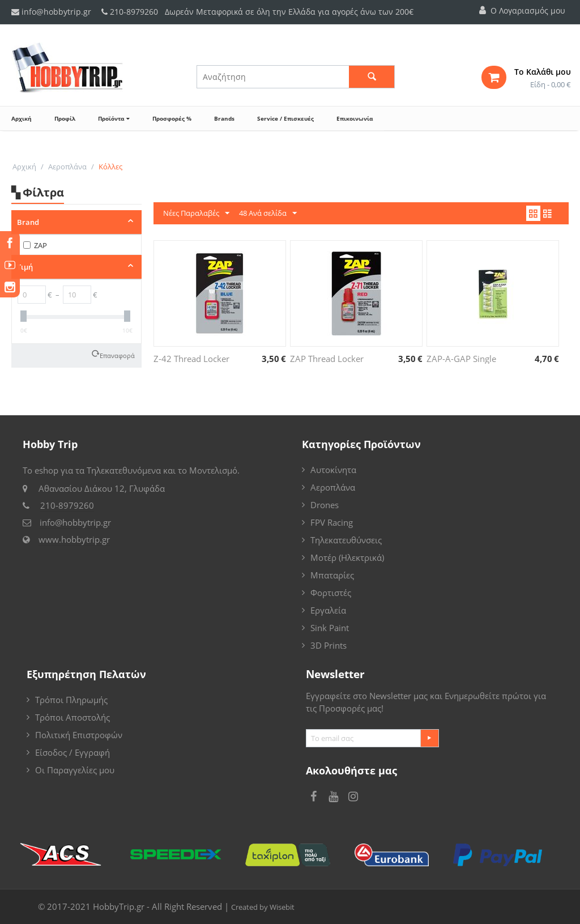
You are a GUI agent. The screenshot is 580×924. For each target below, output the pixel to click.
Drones (325, 505)
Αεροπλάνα (67, 167)
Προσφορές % (172, 118)
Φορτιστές (331, 593)
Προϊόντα (114, 118)
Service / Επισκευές (285, 118)
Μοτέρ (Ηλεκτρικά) (347, 557)
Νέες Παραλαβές (196, 214)
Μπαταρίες (332, 575)
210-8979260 (134, 12)
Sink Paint (330, 628)
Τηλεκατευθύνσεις (346, 540)
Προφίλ (65, 118)
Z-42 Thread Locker (191, 359)
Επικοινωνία (355, 118)
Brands (224, 118)
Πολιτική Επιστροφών (79, 735)
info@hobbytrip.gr (51, 12)
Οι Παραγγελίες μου (75, 770)
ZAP (35, 245)
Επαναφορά (117, 355)
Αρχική (22, 118)
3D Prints (329, 645)
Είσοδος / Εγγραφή (72, 752)
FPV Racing (332, 522)
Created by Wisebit (263, 907)
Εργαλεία (328, 610)
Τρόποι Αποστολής (72, 717)
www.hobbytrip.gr (74, 539)
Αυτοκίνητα (333, 470)
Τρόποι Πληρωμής (71, 700)
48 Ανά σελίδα (268, 214)
